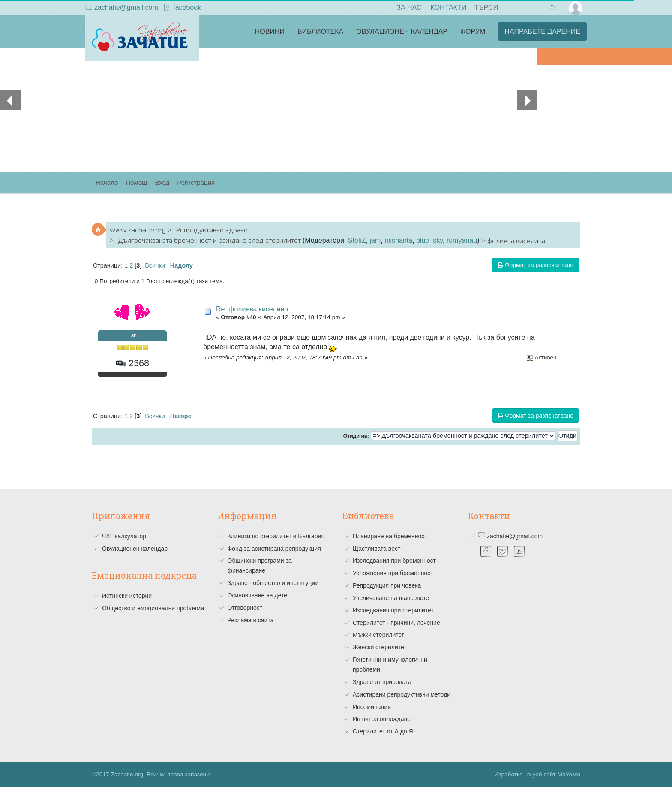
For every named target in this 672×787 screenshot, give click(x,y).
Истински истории (127, 596)
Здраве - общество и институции (273, 583)
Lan (132, 335)
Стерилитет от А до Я (383, 731)
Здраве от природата (382, 682)
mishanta (398, 240)
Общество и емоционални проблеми (153, 608)
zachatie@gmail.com (122, 8)
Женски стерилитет (380, 647)
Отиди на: (356, 436)
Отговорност (245, 608)
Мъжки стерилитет (378, 635)
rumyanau (462, 240)
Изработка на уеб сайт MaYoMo (537, 774)
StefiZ (357, 240)
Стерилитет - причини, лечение (396, 623)
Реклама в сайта (251, 620)
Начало (107, 182)
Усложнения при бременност (393, 573)
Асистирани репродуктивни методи (402, 694)
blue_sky (429, 240)
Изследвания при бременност (394, 561)
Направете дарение (542, 32)
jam (375, 240)
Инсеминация (372, 707)
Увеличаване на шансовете (391, 598)
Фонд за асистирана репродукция (274, 549)
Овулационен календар (402, 32)
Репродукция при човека (387, 585)
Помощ (136, 182)
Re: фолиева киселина (252, 309)
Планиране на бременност (390, 536)
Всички (155, 265)
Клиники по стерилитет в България (276, 536)
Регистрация (196, 182)
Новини (270, 32)
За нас (409, 8)
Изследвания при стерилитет (393, 610)
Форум (473, 32)
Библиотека (320, 32)
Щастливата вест (376, 549)
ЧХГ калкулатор (124, 536)
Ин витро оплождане (382, 719)
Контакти (449, 8)
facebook (183, 8)
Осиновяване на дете (258, 595)
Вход (162, 182)
